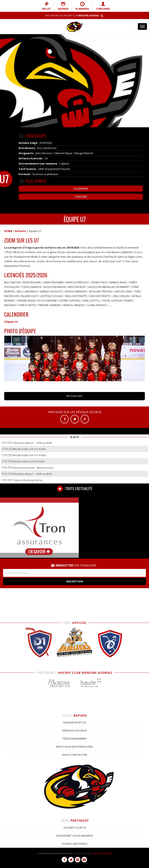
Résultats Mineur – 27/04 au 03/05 (33, 443)
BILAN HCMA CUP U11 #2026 (30, 455)
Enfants (21, 231)
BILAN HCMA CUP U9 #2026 (29, 461)
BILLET (47, 6)
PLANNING (82, 6)
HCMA (8, 231)
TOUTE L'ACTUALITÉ (74, 489)
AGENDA (63, 6)
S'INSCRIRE (103, 6)
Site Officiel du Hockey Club (72, 16)
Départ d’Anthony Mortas (28, 480)
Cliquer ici (11, 322)
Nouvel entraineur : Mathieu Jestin (34, 468)
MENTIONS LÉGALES (102, 853)
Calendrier (81, 189)
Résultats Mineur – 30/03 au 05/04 (33, 474)
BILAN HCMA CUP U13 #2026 (30, 449)
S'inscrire (81, 197)
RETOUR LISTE (74, 396)
